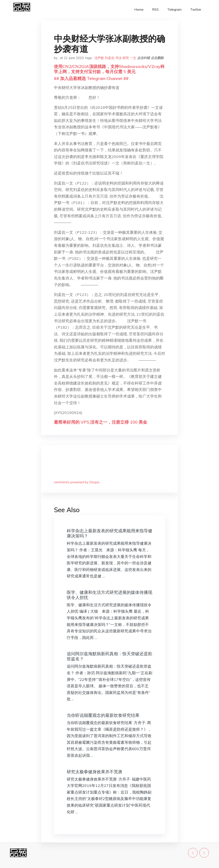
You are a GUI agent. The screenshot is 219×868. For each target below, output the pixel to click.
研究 (126, 58)
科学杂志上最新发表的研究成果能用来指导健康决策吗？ (109, 533)
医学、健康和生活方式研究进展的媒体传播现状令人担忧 (109, 595)
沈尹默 (99, 58)
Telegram (174, 10)
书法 (118, 58)
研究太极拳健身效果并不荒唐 (95, 772)
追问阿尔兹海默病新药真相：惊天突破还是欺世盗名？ (109, 656)
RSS (155, 10)
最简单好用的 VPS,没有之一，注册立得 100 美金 (101, 422)
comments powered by (77, 482)
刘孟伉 (110, 58)
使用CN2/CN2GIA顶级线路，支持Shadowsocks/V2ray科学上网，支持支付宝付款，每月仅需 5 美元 (109, 69)
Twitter (196, 10)
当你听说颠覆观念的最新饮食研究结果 (103, 715)
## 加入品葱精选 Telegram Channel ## (91, 78)
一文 (133, 58)
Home (139, 10)
